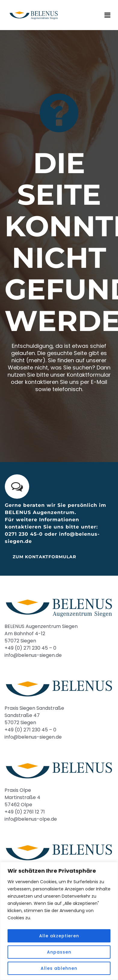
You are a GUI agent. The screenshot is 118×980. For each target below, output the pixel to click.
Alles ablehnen (59, 968)
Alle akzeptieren (59, 936)
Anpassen (59, 952)
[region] (59, 921)
